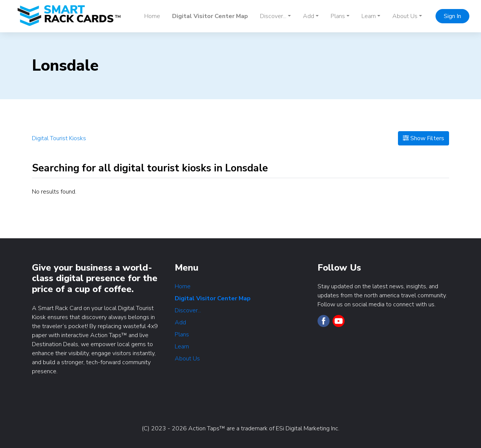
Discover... (188, 310)
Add (180, 322)
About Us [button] (405, 16)
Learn (182, 347)
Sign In (452, 16)
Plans (182, 334)
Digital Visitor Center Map (210, 16)
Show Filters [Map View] (424, 138)
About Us (187, 359)
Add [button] (309, 16)
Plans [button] (338, 16)
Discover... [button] (273, 16)
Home (152, 16)
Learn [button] (369, 16)
